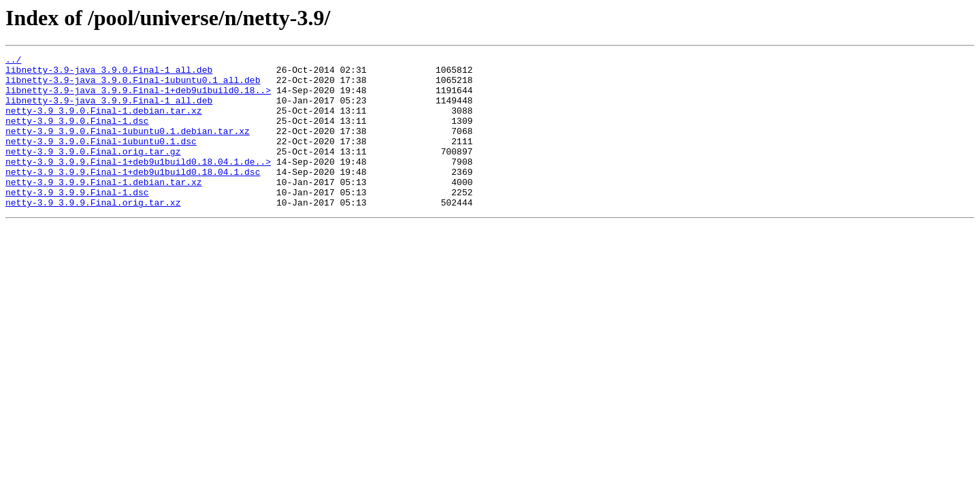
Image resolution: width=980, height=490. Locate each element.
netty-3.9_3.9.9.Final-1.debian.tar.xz (104, 208)
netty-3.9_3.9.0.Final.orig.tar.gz (93, 171)
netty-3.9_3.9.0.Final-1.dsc (77, 135)
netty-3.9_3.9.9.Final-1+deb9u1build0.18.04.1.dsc (133, 196)
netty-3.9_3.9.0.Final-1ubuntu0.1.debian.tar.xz (128, 147)
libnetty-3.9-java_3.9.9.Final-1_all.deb (109, 110)
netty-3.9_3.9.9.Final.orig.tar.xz (93, 233)
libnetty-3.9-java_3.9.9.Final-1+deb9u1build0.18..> (138, 98)
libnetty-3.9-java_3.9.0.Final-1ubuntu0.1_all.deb (133, 86)
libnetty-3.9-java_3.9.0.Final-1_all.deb (109, 73)
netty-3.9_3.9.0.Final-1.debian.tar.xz (104, 122)
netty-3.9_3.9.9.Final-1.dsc (77, 220)
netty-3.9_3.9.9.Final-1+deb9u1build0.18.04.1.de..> (138, 184)
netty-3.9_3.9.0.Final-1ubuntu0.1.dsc (101, 159)
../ (13, 61)
